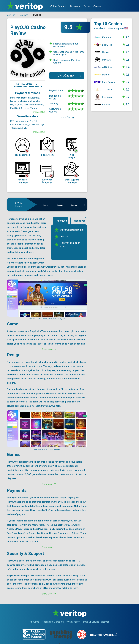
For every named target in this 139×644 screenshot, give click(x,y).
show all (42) (39, 132)
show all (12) (39, 112)
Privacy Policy (73, 622)
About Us (34, 622)
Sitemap (105, 622)
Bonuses (75, 6)
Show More (47, 349)
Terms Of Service (90, 622)
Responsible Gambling (52, 622)
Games (97, 6)
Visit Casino (66, 76)
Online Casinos (58, 6)
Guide (87, 6)
